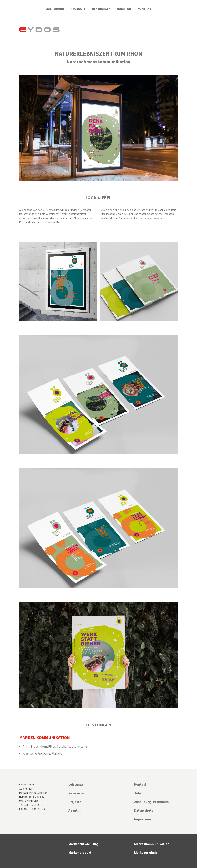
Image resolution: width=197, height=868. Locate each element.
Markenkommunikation (152, 844)
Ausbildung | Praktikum (152, 802)
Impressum (143, 819)
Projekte (78, 9)
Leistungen (55, 9)
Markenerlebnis (146, 853)
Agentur (124, 9)
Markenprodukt (80, 853)
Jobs (138, 793)
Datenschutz (144, 811)
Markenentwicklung (83, 844)
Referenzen (101, 9)
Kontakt (144, 9)
